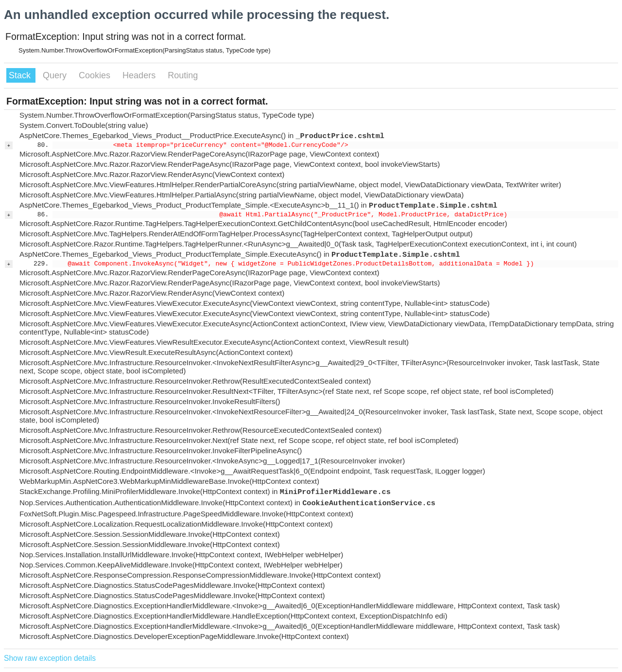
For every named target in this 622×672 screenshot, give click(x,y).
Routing (183, 75)
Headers (140, 75)
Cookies (96, 75)
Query (56, 75)
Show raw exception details (50, 658)
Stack (21, 75)
